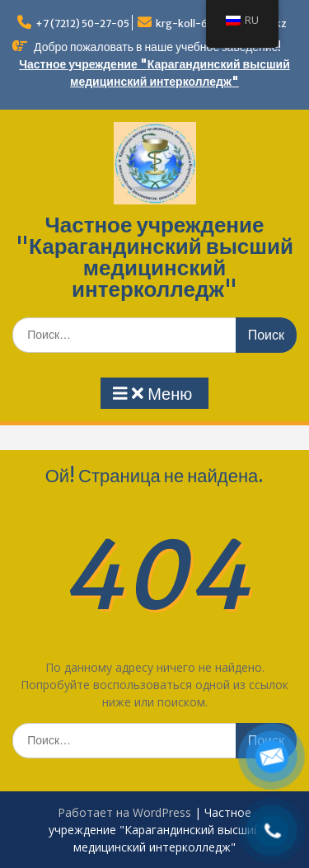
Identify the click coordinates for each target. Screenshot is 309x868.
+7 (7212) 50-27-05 (82, 23)
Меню (152, 394)
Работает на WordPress (124, 812)
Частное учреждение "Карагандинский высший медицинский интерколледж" (154, 257)
